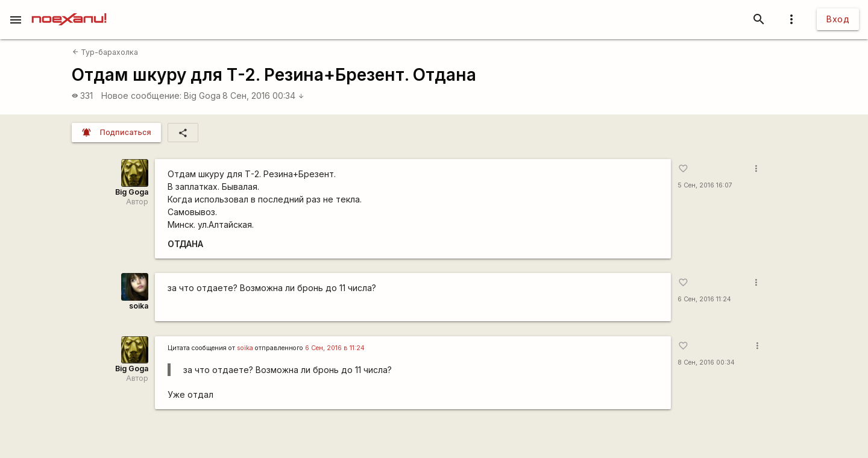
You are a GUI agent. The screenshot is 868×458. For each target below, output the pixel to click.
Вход (838, 19)
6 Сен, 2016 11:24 (704, 299)
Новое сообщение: (141, 96)
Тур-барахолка (105, 52)
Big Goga (202, 96)
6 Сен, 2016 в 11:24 (335, 348)
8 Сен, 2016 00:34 (263, 96)
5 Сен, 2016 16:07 (705, 185)
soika (139, 306)
